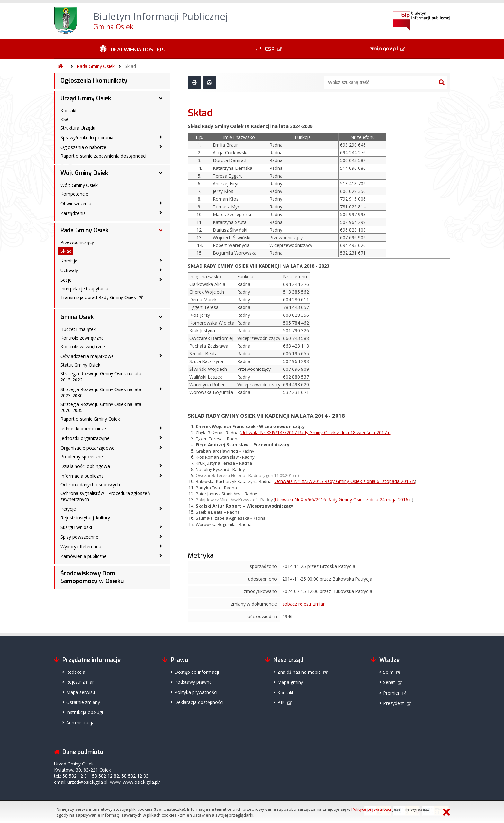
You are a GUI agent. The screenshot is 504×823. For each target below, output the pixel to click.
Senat (389, 682)
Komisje (69, 261)
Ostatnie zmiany (83, 702)
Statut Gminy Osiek (80, 365)
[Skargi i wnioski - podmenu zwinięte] (161, 527)
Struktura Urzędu (78, 128)
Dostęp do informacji (197, 672)
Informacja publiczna (82, 476)
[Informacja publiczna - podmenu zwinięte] (161, 475)
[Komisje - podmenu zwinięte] (161, 260)
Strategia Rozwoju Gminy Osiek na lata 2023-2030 (101, 392)
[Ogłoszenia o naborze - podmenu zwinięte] (161, 147)
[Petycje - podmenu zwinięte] (161, 508)
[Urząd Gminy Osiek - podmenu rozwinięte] (161, 98)
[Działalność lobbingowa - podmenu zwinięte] (161, 466)
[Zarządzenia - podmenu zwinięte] (161, 213)
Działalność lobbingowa (85, 466)
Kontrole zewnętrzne (82, 338)
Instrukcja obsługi (85, 712)
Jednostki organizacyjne (85, 438)
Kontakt (69, 110)
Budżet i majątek (78, 329)
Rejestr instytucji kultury (85, 518)
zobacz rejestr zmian (304, 604)
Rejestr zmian (81, 682)
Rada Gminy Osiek (96, 66)
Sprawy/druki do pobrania (87, 137)
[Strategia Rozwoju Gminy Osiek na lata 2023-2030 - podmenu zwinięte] (161, 389)
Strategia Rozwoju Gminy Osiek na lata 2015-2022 (101, 377)
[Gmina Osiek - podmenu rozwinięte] (161, 317)
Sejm (388, 672)
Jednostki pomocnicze (83, 429)
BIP (281, 703)
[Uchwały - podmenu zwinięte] (161, 270)
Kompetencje (74, 194)
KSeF (66, 119)
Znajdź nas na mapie (299, 672)
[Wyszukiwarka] (380, 82)
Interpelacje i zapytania (84, 289)
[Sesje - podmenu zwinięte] (161, 279)
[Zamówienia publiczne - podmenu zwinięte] (161, 556)
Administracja (80, 722)
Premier (391, 693)
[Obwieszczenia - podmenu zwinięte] (161, 203)
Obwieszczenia (76, 203)
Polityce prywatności (371, 809)
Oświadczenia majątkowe (87, 356)
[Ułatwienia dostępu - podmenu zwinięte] (133, 49)
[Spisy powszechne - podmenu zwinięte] (161, 536)
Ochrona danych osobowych (90, 485)
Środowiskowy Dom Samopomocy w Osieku (92, 577)
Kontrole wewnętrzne (83, 347)
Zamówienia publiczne (84, 556)
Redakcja (76, 672)
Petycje (68, 509)
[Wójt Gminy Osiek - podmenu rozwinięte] (161, 173)
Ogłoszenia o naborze (83, 147)
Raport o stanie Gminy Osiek (90, 419)
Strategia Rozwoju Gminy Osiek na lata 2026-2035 (101, 407)
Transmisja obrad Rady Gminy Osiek (98, 297)
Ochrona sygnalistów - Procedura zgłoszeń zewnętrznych (105, 496)
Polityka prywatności (196, 692)
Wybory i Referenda (81, 547)
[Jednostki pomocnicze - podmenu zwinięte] (161, 428)
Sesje (66, 280)
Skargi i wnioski (76, 527)
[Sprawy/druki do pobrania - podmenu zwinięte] (161, 137)
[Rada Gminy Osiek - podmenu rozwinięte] (161, 230)
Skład (130, 66)
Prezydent (394, 703)
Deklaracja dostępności (199, 702)
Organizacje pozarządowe (88, 448)
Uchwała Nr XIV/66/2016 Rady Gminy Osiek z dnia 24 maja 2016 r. (344, 500)
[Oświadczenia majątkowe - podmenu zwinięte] (161, 356)
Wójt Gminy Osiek (84, 173)
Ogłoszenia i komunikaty (94, 81)
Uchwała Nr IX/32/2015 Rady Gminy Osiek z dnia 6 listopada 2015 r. (345, 481)
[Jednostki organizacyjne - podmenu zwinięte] (161, 438)
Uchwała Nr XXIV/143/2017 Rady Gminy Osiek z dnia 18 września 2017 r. (316, 432)
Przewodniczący (77, 242)
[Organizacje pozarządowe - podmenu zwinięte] (161, 447)
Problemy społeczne (82, 457)
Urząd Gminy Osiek (86, 98)
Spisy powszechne (79, 537)
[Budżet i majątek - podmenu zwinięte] (161, 329)
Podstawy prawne (193, 682)
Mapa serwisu (81, 692)
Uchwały (69, 270)
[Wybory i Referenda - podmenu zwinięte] (161, 546)
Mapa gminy (290, 682)
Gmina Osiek (77, 317)
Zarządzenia (73, 213)
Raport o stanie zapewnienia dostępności (103, 156)
